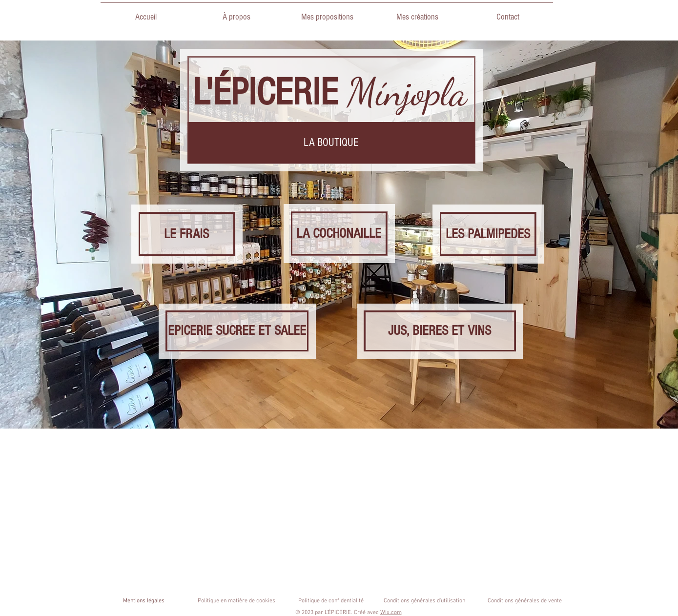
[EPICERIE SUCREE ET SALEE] (237, 331)
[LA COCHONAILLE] (339, 234)
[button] (331, 143)
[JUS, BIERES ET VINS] (440, 331)
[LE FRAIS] (187, 234)
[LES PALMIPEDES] (488, 234)
